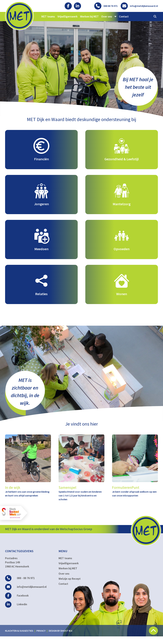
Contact (124, 17)
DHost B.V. (67, 638)
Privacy (41, 638)
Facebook (17, 603)
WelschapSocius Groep (76, 537)
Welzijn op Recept (70, 586)
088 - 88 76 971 (20, 586)
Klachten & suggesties (19, 638)
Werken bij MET (89, 17)
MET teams (48, 17)
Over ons (64, 581)
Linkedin (16, 612)
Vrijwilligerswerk (67, 17)
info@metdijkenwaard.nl (26, 594)
